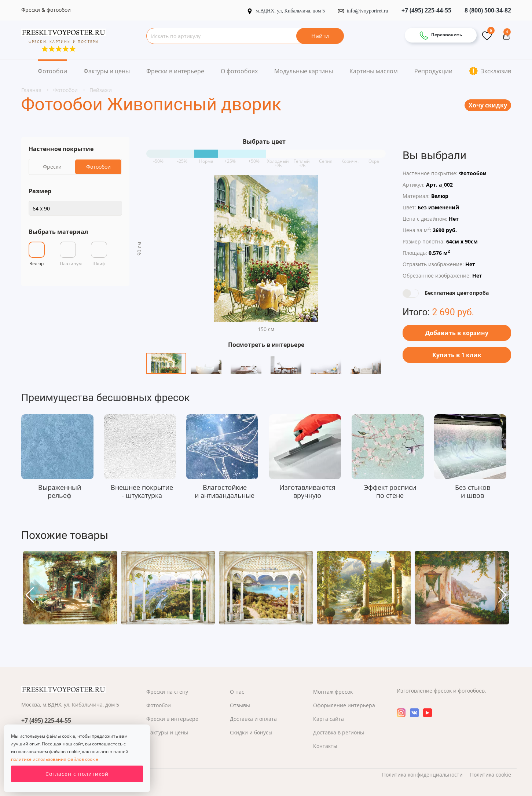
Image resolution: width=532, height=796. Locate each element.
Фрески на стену (167, 692)
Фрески (52, 167)
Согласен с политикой (77, 774)
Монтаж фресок (333, 692)
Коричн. (350, 159)
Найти (320, 36)
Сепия (326, 159)
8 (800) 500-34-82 (488, 10)
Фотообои (52, 71)
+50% (254, 159)
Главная (32, 90)
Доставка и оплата (253, 719)
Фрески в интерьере (175, 71)
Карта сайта (329, 719)
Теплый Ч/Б (302, 159)
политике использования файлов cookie (55, 759)
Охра (374, 159)
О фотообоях (239, 71)
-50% (158, 159)
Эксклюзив (490, 71)
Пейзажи (101, 90)
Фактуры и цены (107, 71)
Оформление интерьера (344, 705)
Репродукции (433, 71)
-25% (182, 159)
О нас (237, 692)
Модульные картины (304, 71)
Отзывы (240, 705)
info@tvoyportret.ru (363, 11)
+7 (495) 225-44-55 (426, 10)
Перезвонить (441, 36)
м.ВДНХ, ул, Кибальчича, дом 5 (286, 11)
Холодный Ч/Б (278, 159)
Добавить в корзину (457, 333)
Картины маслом (374, 71)
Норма (206, 159)
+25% (230, 159)
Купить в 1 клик (457, 355)
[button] (30, 595)
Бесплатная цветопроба (457, 293)
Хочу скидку (488, 105)
